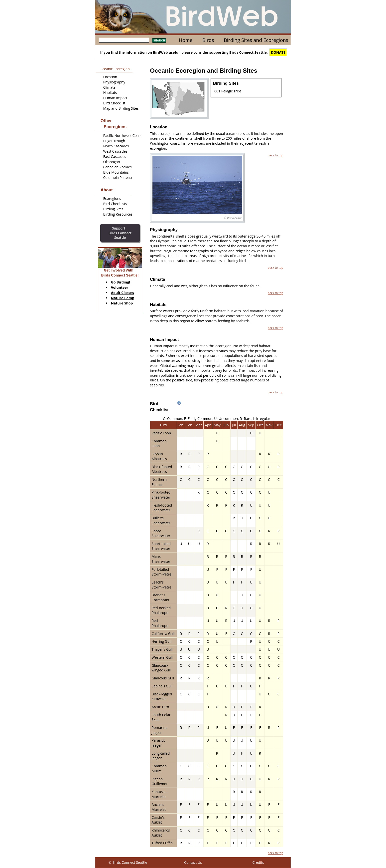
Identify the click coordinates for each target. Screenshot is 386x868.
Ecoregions (112, 198)
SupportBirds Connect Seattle (120, 233)
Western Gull (162, 657)
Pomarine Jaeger (160, 730)
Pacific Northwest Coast (123, 136)
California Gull (163, 634)
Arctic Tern (160, 707)
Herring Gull (162, 641)
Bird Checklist (114, 103)
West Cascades (115, 151)
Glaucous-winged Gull (161, 668)
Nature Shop (122, 303)
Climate (109, 87)
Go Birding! (121, 282)
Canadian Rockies (118, 167)
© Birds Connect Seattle (128, 862)
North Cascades (116, 146)
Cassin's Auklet (158, 820)
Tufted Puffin (162, 843)
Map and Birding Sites (121, 108)
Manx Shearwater (161, 559)
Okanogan (112, 162)
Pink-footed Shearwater (161, 495)
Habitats (110, 93)
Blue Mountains (116, 172)
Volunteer (120, 287)
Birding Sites (113, 209)
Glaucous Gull (163, 678)
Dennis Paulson (235, 218)
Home (186, 40)
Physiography (114, 82)
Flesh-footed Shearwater (162, 508)
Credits (258, 862)
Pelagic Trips (231, 91)
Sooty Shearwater (161, 533)
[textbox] (124, 40)
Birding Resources (118, 214)
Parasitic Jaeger (159, 743)
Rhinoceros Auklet (161, 833)
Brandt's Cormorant (161, 597)
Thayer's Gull (162, 649)
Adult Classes (123, 293)
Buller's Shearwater (161, 520)
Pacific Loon (161, 433)
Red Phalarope (160, 623)
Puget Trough (114, 141)
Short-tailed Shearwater (161, 546)
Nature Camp (123, 298)
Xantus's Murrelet (159, 794)
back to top (275, 155)
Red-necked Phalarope (161, 610)
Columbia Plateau (118, 177)
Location (110, 77)
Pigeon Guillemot (160, 781)
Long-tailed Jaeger (161, 756)
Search (159, 40)
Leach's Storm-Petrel (162, 585)
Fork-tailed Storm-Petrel (162, 572)
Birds (208, 40)
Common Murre (159, 768)
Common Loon (159, 443)
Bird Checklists (115, 204)
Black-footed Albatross (162, 469)
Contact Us (193, 862)
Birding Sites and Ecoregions (256, 40)
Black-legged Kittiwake (162, 697)
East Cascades (115, 156)
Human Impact (115, 98)
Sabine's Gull (162, 686)
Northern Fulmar (159, 482)
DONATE (278, 52)
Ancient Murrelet (159, 807)
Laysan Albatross (159, 456)
